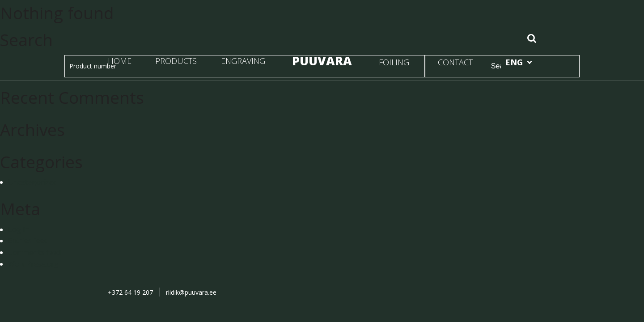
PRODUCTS (176, 61)
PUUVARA (322, 61)
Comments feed (34, 252)
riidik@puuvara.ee (191, 292)
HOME (120, 61)
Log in (19, 229)
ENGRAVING (243, 61)
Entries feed (28, 241)
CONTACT (455, 62)
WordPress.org (33, 264)
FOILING (394, 62)
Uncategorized (33, 182)
